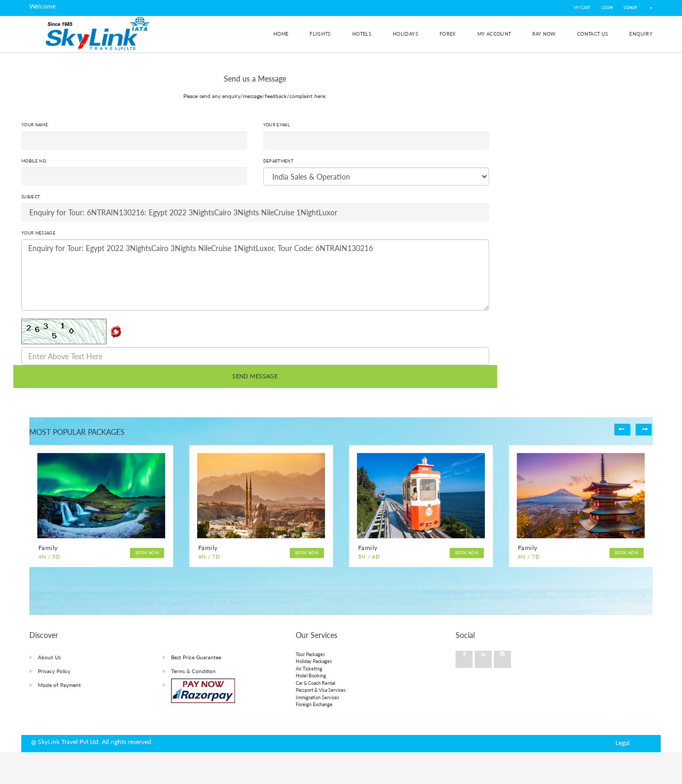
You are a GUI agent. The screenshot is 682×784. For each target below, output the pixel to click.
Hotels (362, 34)
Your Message (38, 233)
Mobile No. (34, 161)
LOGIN (607, 8)
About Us (49, 657)
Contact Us (593, 34)
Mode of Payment (59, 685)
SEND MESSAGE (255, 376)
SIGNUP (630, 8)
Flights (320, 34)
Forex (448, 34)
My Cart (582, 8)
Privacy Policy (54, 671)
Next (644, 430)
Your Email (277, 125)
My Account (494, 34)
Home (281, 34)
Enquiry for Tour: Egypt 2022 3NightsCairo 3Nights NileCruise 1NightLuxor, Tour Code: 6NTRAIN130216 (255, 275)
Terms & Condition (193, 671)
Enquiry (641, 34)
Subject (31, 197)
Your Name (35, 125)
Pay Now (544, 34)
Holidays (405, 34)
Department (278, 161)
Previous (622, 430)
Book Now (147, 553)
